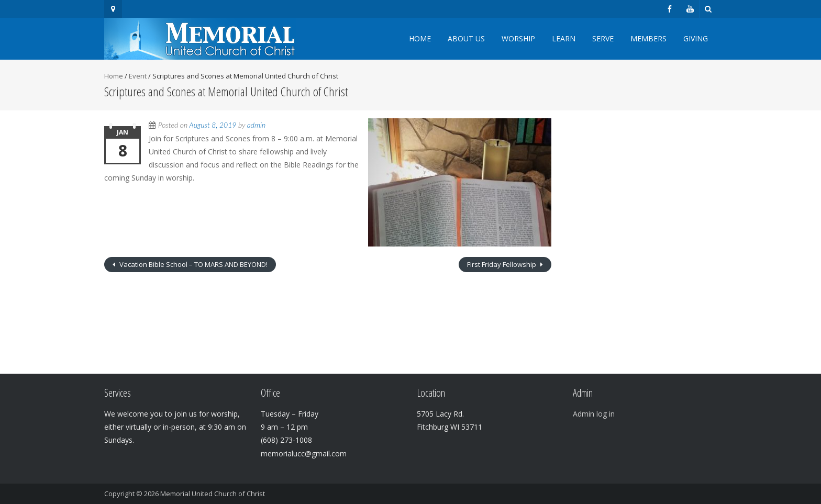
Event (138, 76)
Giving (696, 38)
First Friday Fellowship (502, 264)
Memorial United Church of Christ (213, 494)
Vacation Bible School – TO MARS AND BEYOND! (193, 264)
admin (256, 125)
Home (420, 38)
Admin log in (594, 414)
